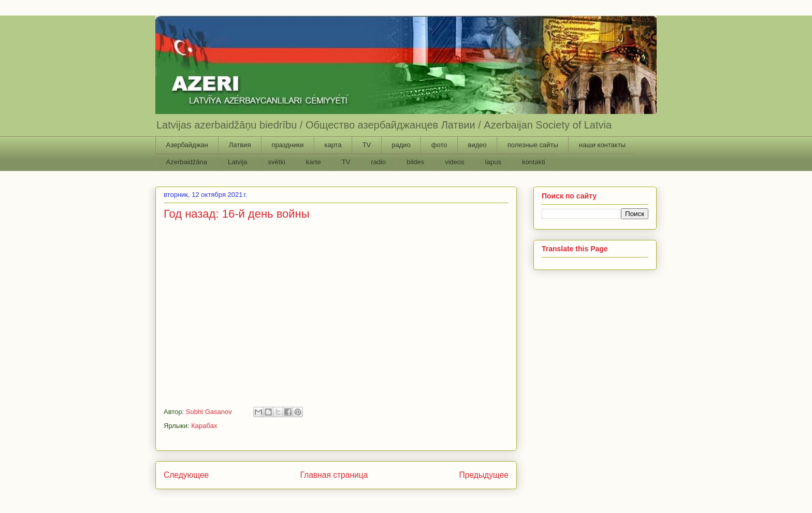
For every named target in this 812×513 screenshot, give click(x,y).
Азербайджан (187, 145)
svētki (277, 162)
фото (439, 145)
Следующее (186, 475)
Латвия (240, 145)
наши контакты (602, 145)
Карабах (204, 426)
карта (333, 145)
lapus (493, 162)
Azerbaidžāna (187, 162)
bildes (415, 162)
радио (401, 145)
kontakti (534, 162)
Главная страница (334, 475)
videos (455, 162)
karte (314, 162)
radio (378, 162)
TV (367, 145)
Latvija (238, 162)
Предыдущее (484, 475)
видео (477, 145)
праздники (287, 145)
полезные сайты (533, 145)
